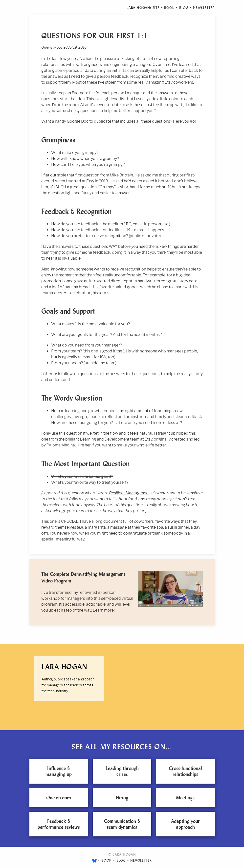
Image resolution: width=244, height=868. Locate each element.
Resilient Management (129, 493)
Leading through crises (122, 771)
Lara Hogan (65, 667)
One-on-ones (59, 798)
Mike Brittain (121, 175)
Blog (184, 8)
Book (169, 8)
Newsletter (204, 8)
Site (156, 8)
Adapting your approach (185, 824)
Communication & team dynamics (122, 824)
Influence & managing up (59, 771)
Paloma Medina (61, 445)
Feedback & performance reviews (59, 824)
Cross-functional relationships (185, 771)
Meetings (185, 798)
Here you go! (184, 121)
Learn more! (104, 610)
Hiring (122, 798)
